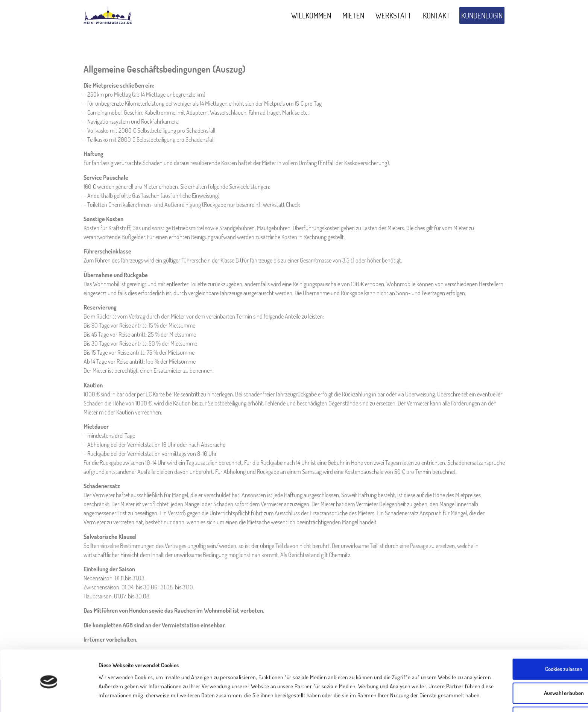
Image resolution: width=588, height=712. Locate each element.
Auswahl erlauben (525, 662)
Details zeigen (380, 697)
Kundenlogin (482, 15)
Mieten (353, 15)
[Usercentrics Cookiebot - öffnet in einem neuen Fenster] (49, 697)
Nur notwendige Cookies (525, 686)
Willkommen (311, 15)
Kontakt (436, 15)
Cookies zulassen (525, 638)
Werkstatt (394, 15)
